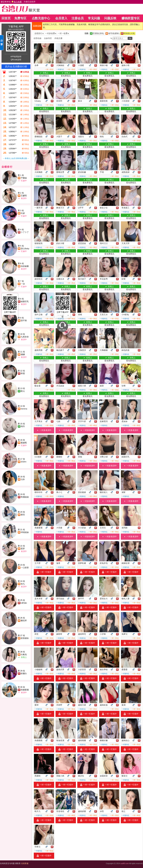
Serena (24, 409)
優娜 (23, 354)
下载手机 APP (16, 27)
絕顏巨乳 (25, 301)
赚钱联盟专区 (131, 18)
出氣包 (24, 654)
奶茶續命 (25, 638)
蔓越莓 (24, 443)
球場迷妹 (25, 532)
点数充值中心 (41, 18)
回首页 (6, 18)
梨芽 (23, 549)
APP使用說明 (16, 57)
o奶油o (24, 603)
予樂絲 (24, 178)
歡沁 (23, 391)
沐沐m (24, 462)
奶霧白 (24, 673)
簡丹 (23, 426)
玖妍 (23, 213)
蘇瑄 (23, 515)
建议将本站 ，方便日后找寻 (18, 2)
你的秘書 (25, 266)
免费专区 (20, 18)
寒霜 (23, 373)
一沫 (23, 284)
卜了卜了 (25, 232)
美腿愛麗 (25, 690)
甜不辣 (24, 320)
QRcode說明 (16, 60)
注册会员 (78, 18)
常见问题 (94, 18)
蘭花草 (24, 621)
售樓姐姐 (25, 497)
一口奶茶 (25, 568)
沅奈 (23, 479)
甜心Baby (25, 249)
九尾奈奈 (25, 337)
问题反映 (110, 18)
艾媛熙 (24, 196)
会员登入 (61, 18)
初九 (23, 584)
